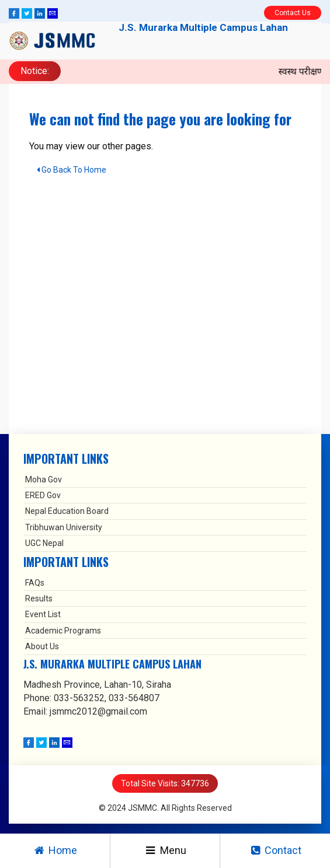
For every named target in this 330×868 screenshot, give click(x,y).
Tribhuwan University (64, 527)
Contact (275, 850)
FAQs (35, 583)
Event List (43, 614)
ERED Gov (43, 495)
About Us (42, 646)
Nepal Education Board (67, 511)
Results (39, 598)
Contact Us (293, 13)
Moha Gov (44, 480)
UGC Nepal (44, 543)
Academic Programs (63, 631)
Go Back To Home (72, 170)
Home (55, 850)
